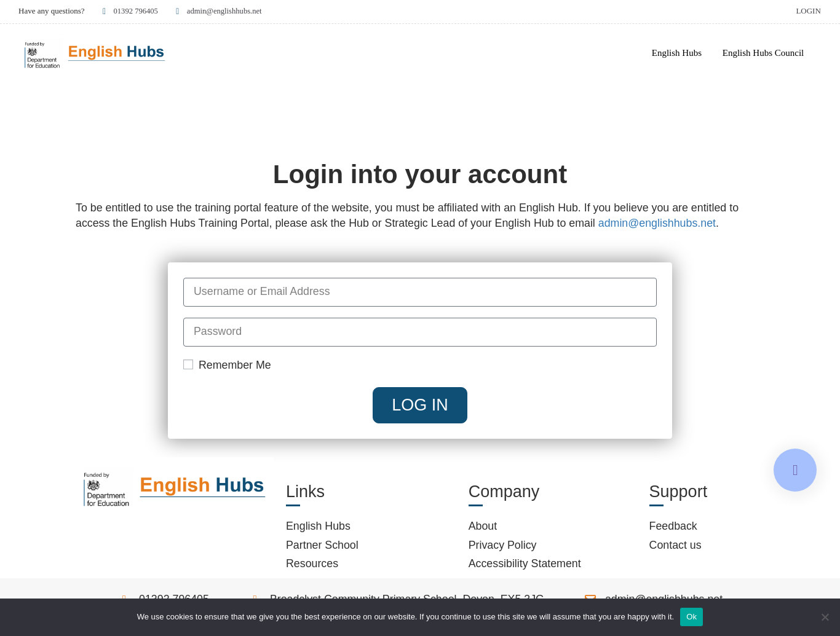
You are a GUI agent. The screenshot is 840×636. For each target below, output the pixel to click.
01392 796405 (129, 11)
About (483, 528)
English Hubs (677, 53)
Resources (312, 566)
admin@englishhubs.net (220, 11)
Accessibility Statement (525, 566)
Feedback (673, 528)
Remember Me (227, 367)
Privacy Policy (503, 547)
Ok (691, 617)
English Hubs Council (763, 53)
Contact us (676, 547)
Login (808, 11)
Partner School (322, 547)
